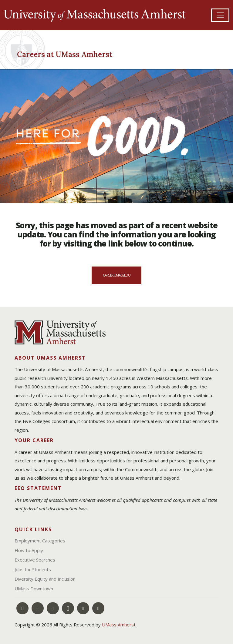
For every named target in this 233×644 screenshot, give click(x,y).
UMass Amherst (119, 625)
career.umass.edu (117, 275)
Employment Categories (40, 541)
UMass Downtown (34, 589)
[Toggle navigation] (220, 15)
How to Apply (29, 550)
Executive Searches (35, 560)
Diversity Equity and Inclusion (45, 579)
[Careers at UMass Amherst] (69, 53)
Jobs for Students (33, 569)
